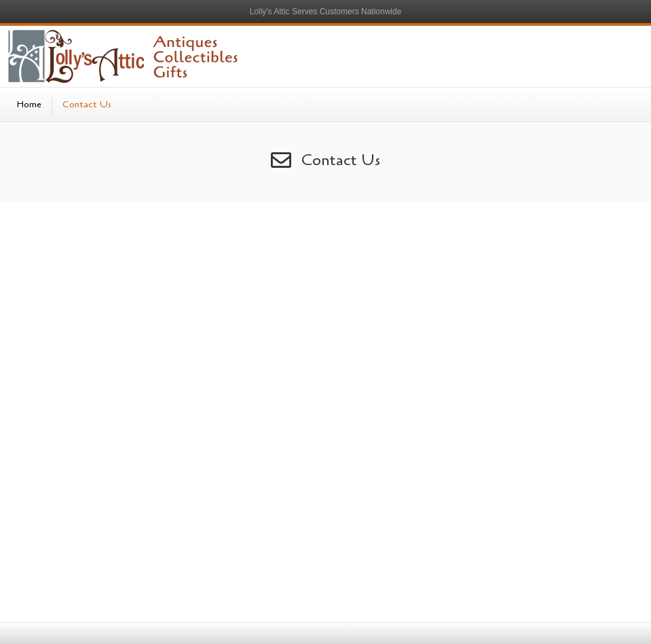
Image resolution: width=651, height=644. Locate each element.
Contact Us (87, 104)
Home (29, 104)
